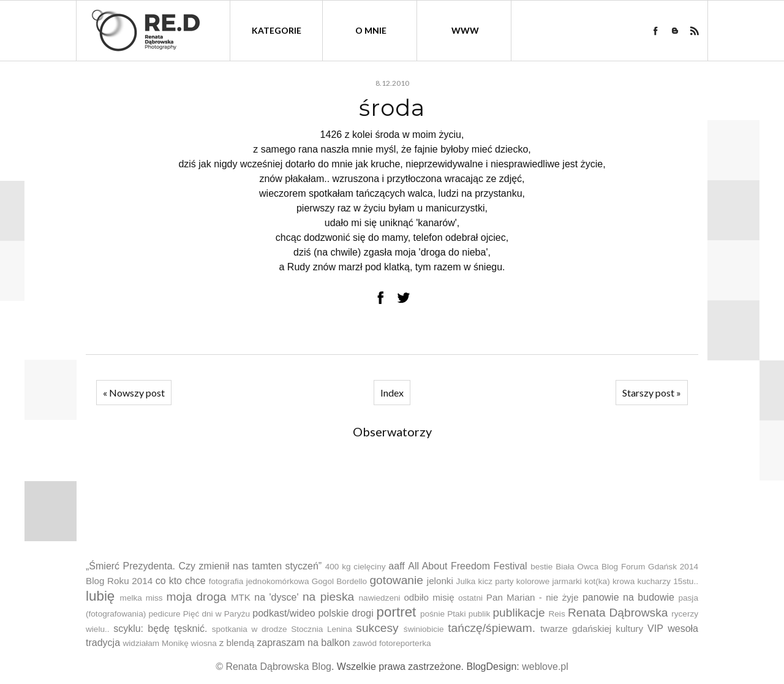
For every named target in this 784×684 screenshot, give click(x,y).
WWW (465, 30)
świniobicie (424, 629)
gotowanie (396, 580)
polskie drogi (345, 613)
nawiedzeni (380, 598)
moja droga (196, 597)
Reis (556, 614)
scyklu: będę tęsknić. (160, 629)
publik (480, 614)
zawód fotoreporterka (392, 643)
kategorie (277, 30)
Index (392, 393)
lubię (100, 596)
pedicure (164, 614)
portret (397, 612)
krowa (624, 581)
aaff (396, 566)
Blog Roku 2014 (119, 581)
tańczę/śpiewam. (492, 628)
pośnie (432, 614)
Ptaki (456, 614)
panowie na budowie (628, 597)
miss (154, 598)
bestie (541, 567)
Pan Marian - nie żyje (533, 597)
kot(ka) (597, 581)
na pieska (328, 597)
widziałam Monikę (155, 643)
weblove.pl (545, 667)
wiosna (204, 643)
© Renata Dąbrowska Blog (273, 667)
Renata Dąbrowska (618, 613)
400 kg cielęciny (356, 567)
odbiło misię (429, 597)
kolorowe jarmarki (549, 581)
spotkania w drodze (250, 629)
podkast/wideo (284, 613)
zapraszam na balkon (303, 643)
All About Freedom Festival (467, 566)
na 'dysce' (276, 597)
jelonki (440, 581)
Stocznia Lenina (322, 629)
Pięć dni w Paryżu (217, 614)
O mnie (371, 30)
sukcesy (377, 628)
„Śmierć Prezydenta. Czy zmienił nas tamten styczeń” (204, 566)
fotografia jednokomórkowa (259, 581)
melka (131, 598)
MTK (241, 597)
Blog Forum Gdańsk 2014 (650, 567)
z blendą (237, 643)
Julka (466, 581)
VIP (655, 629)
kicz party (496, 581)
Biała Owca (577, 567)
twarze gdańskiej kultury (592, 629)
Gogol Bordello (339, 581)
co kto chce (181, 581)
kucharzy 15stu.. (667, 581)
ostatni (470, 598)
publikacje (518, 613)
